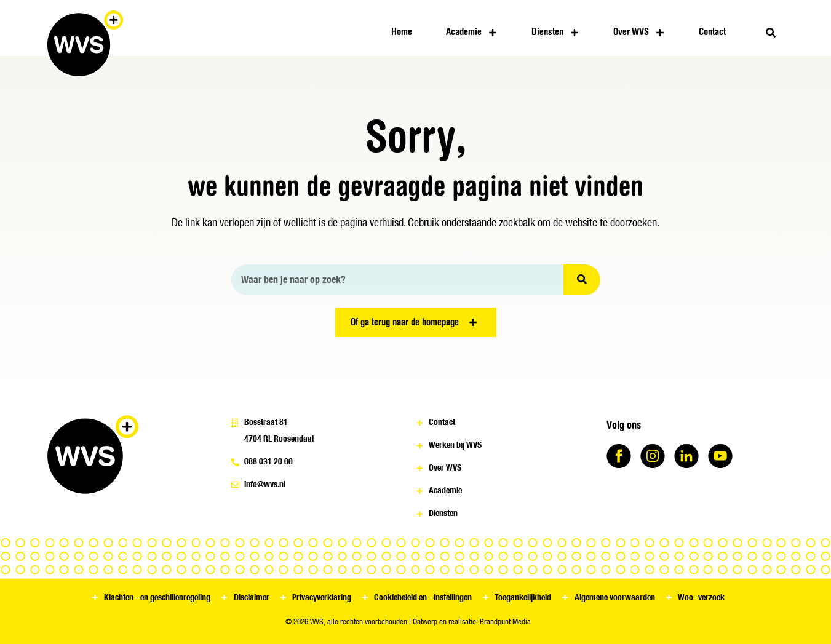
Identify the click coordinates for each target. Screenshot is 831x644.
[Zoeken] (582, 280)
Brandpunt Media (505, 622)
